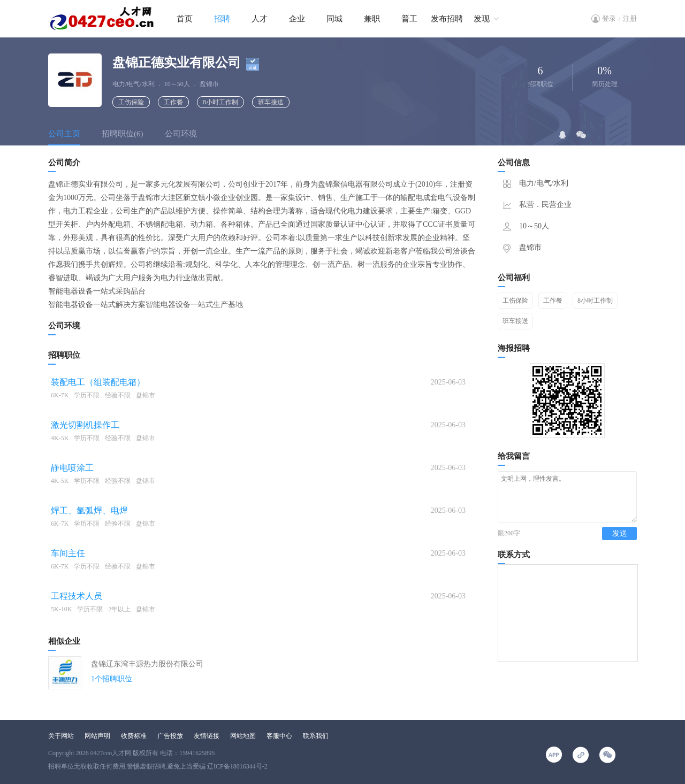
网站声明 (97, 736)
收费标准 (134, 736)
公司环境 (181, 134)
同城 (334, 19)
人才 (260, 19)
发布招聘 (447, 19)
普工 (409, 19)
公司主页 (64, 134)
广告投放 (170, 736)
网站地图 (243, 736)
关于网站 (61, 736)
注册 (630, 18)
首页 (185, 19)
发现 (482, 19)
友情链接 (207, 736)
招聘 (222, 19)
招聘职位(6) (123, 134)
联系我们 (316, 736)
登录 (609, 18)
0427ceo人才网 (111, 753)
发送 (620, 543)
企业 (297, 19)
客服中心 (279, 736)
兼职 (372, 19)
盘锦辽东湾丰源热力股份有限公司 (147, 664)
